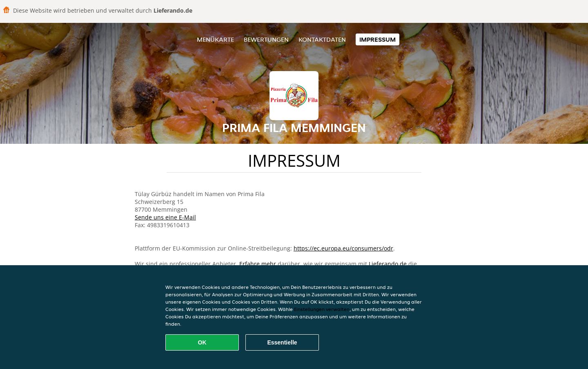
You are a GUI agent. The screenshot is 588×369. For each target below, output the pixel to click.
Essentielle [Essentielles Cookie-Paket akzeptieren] (282, 342)
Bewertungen (266, 39)
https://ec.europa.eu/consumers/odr (343, 248)
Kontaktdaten (322, 39)
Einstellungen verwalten (322, 309)
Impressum (378, 39)
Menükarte (215, 39)
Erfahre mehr (258, 264)
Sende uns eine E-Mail (165, 217)
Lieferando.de (388, 264)
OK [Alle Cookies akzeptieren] (202, 342)
